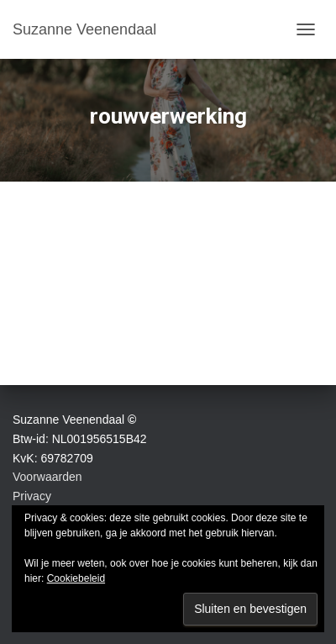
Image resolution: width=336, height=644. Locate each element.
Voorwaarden (47, 477)
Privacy (32, 496)
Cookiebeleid (76, 578)
